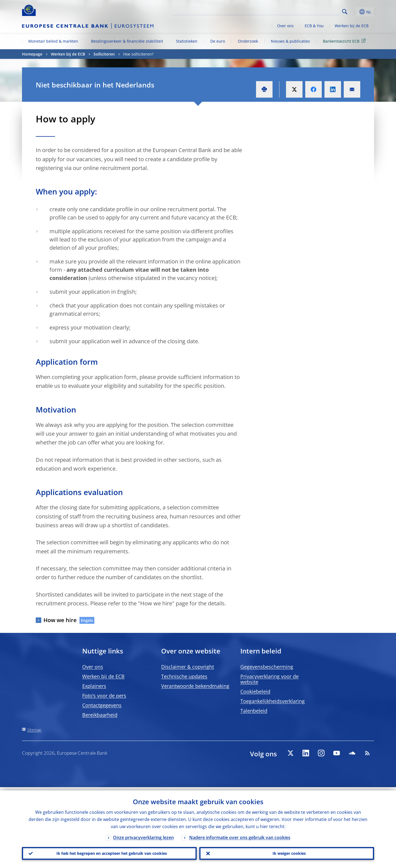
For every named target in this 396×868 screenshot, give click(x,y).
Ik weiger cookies (287, 852)
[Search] (313, 11)
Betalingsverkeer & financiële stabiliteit (127, 41)
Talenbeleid (254, 711)
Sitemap (34, 730)
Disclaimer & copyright (188, 667)
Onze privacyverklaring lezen (143, 834)
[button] (355, 12)
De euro (218, 41)
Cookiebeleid (255, 691)
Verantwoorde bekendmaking (195, 686)
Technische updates (184, 676)
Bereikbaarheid (100, 715)
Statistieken (187, 41)
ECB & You (314, 26)
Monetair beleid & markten (53, 41)
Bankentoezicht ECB (345, 41)
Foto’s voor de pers (104, 696)
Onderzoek (248, 41)
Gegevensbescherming (267, 667)
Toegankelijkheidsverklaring (273, 701)
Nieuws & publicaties (290, 41)
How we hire (60, 620)
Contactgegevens (102, 705)
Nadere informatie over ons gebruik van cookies (240, 834)
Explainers (94, 686)
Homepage (32, 54)
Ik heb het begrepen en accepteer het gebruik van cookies (109, 852)
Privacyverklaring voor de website (269, 679)
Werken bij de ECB (352, 26)
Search (345, 12)
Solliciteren (104, 54)
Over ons (285, 26)
